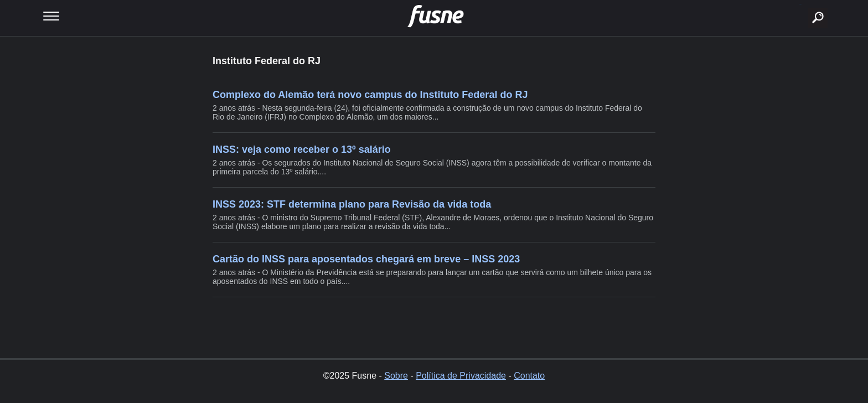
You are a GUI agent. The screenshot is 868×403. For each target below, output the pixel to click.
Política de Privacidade (461, 376)
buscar (801, 4)
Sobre (396, 376)
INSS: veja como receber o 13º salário (302, 149)
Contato (529, 376)
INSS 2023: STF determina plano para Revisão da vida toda (352, 204)
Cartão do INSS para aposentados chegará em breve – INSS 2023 (366, 259)
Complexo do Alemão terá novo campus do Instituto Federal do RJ (370, 95)
